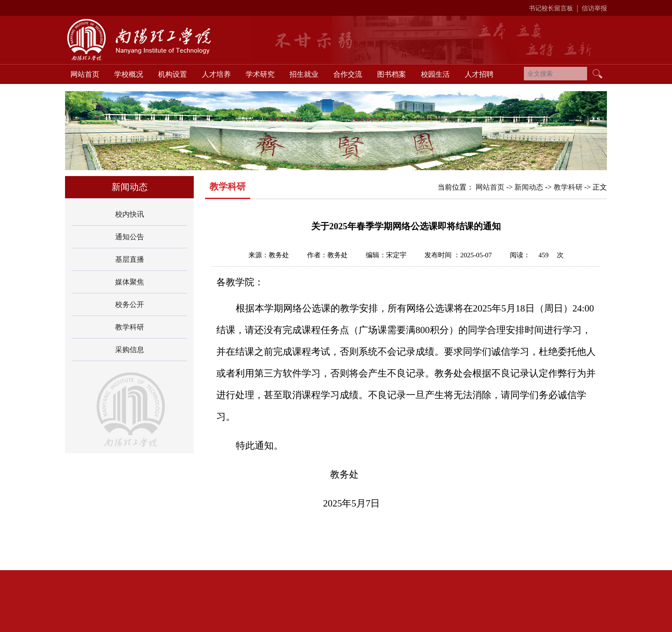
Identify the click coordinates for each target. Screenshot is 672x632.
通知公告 (130, 237)
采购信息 (130, 350)
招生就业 (304, 74)
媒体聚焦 (130, 282)
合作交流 (348, 74)
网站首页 (85, 74)
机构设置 (173, 74)
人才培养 (216, 74)
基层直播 (130, 259)
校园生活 (435, 74)
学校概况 (129, 74)
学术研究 (260, 74)
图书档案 (392, 74)
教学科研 (130, 327)
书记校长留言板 (551, 8)
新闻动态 (529, 187)
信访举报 (594, 8)
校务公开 (130, 304)
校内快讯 (130, 214)
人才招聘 (479, 74)
